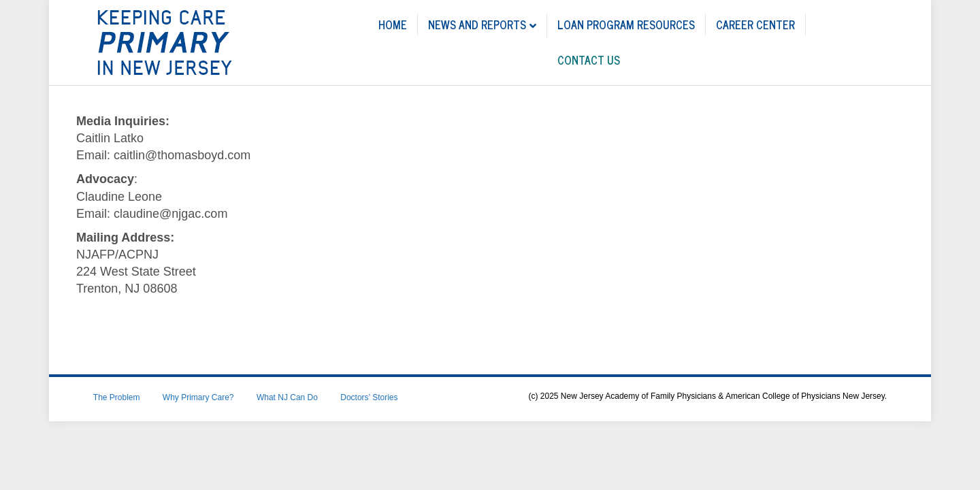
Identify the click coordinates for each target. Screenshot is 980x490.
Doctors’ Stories (369, 397)
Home (393, 24)
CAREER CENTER (755, 24)
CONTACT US (589, 60)
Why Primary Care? (198, 397)
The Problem (117, 397)
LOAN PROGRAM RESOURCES (626, 24)
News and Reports (477, 24)
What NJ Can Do (287, 397)
